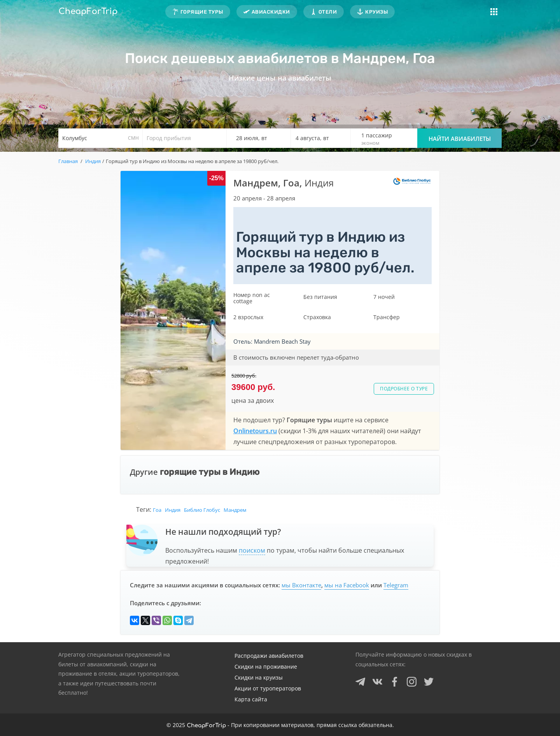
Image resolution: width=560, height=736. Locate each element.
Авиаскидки (271, 12)
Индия (173, 510)
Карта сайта (251, 699)
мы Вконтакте (301, 585)
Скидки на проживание (266, 667)
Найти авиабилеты (460, 139)
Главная (68, 161)
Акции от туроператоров (268, 688)
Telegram (396, 585)
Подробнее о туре (404, 389)
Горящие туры (202, 12)
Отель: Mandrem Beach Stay (272, 341)
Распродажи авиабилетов (269, 656)
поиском (252, 550)
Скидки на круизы (259, 677)
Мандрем (235, 510)
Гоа (157, 510)
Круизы (376, 12)
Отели (328, 12)
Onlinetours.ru (255, 431)
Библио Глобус (202, 510)
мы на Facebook (347, 585)
